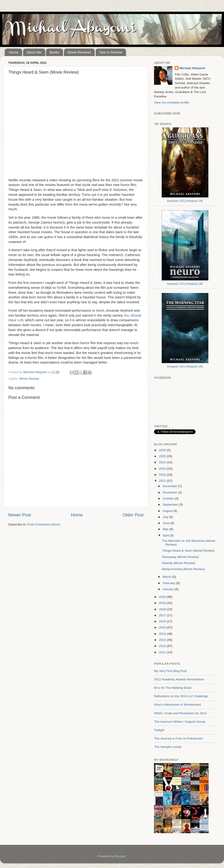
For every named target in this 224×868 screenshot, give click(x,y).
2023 (163, 469)
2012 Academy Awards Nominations (179, 679)
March (167, 577)
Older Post (133, 515)
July (166, 517)
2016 (163, 621)
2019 (163, 603)
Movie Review (29, 379)
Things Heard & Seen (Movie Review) (188, 551)
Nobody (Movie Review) (179, 563)
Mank (100, 311)
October (169, 498)
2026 (163, 450)
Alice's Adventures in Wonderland (177, 705)
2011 (163, 652)
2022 (163, 475)
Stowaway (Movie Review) (180, 557)
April (166, 535)
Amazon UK (195, 201)
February (169, 583)
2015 (163, 627)
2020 (163, 597)
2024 (163, 462)
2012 (163, 646)
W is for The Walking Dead (173, 688)
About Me (34, 52)
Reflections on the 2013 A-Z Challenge (181, 696)
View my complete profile (171, 102)
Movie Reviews (79, 52)
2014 (163, 634)
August (168, 511)
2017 (163, 615)
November (170, 492)
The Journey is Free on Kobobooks (178, 738)
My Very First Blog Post (170, 671)
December (170, 486)
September (171, 505)
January (169, 589)
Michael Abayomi (192, 68)
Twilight (159, 730)
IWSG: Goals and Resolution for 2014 (180, 713)
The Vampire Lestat (168, 747)
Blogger (120, 856)
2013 (163, 640)
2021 (163, 481)
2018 (163, 609)
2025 (163, 456)
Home (14, 52)
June (166, 523)
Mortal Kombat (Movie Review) (184, 569)
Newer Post (20, 515)
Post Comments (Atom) (44, 524)
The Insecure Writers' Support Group (180, 722)
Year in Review (111, 52)
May (166, 529)
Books (54, 52)
